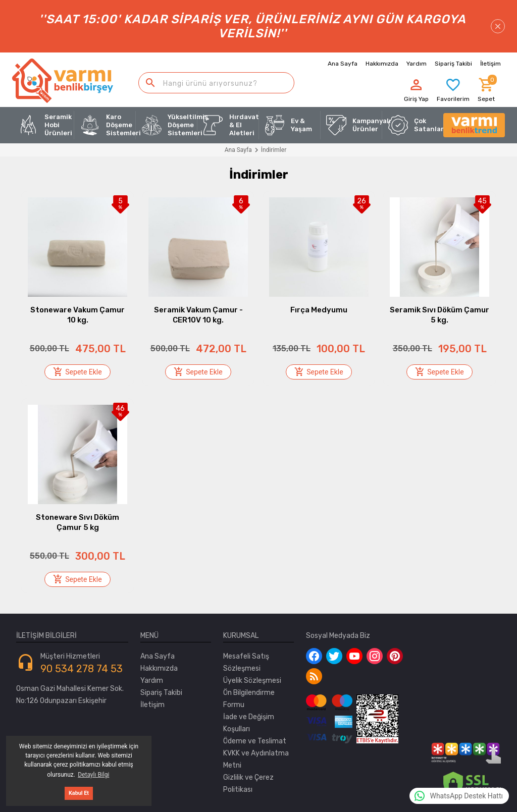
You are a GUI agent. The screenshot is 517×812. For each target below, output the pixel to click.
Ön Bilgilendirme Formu (249, 699)
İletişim (152, 705)
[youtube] (354, 656)
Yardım (152, 681)
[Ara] (150, 83)
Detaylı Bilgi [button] (93, 775)
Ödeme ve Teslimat (255, 741)
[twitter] (334, 656)
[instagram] (375, 656)
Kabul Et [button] (79, 793)
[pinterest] (395, 656)
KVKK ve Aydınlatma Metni (256, 759)
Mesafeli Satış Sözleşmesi (246, 662)
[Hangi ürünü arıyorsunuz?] (216, 83)
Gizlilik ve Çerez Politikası (248, 783)
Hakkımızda (382, 64)
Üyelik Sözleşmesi (252, 681)
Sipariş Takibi (161, 693)
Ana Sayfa (343, 64)
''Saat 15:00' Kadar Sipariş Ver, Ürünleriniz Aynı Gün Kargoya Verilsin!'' (272, 26)
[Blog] (314, 676)
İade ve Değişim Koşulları (249, 723)
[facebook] (314, 656)
